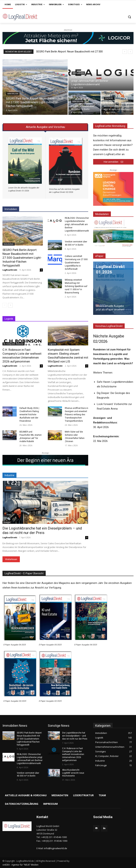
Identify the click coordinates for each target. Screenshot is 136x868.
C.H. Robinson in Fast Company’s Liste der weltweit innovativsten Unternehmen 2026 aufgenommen (22, 356)
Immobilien (13, 94)
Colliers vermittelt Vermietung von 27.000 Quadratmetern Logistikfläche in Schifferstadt (76, 263)
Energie (109, 98)
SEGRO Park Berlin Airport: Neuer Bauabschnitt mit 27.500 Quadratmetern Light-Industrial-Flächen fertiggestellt (22, 258)
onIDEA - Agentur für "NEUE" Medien (20, 865)
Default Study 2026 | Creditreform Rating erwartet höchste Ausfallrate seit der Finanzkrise (29, 415)
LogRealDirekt (10, 270)
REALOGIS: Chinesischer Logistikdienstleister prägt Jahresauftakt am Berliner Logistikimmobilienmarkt (77, 224)
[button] (129, 17)
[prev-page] (5, 305)
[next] (130, 52)
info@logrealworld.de (56, 848)
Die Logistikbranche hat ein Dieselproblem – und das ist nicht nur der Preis (42, 530)
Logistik (53, 344)
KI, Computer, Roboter (14, 344)
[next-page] (10, 305)
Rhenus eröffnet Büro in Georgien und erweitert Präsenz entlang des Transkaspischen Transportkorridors (76, 415)
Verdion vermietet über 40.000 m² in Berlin (28, 774)
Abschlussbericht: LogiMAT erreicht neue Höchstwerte (73, 773)
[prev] (125, 52)
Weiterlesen (11, 559)
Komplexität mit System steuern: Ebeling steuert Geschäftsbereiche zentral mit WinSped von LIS (68, 356)
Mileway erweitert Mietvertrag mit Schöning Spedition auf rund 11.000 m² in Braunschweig (76, 286)
